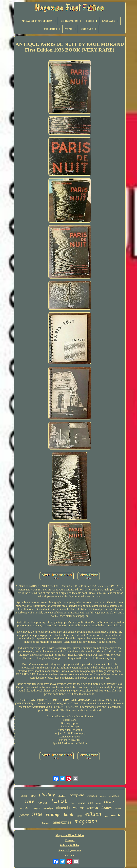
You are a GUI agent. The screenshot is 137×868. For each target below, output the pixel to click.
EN (67, 855)
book (69, 814)
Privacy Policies (70, 845)
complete (77, 795)
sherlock (62, 796)
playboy (47, 794)
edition (93, 814)
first (59, 801)
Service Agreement (70, 850)
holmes (46, 823)
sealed (118, 809)
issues (106, 808)
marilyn (48, 808)
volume (78, 808)
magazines (62, 822)
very (106, 816)
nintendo (63, 808)
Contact (70, 840)
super (37, 808)
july (72, 803)
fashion (103, 796)
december (24, 808)
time (90, 803)
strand (81, 803)
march (115, 815)
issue (37, 814)
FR (73, 855)
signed (79, 816)
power (24, 815)
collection (114, 796)
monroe (43, 802)
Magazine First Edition (70, 835)
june (33, 796)
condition (92, 796)
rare (30, 801)
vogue (24, 796)
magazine (86, 821)
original (93, 808)
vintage (53, 814)
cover (109, 802)
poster (98, 803)
